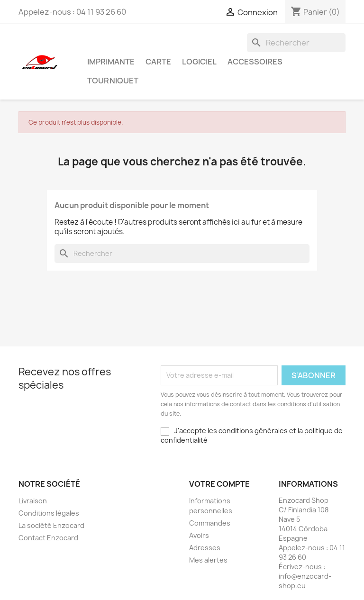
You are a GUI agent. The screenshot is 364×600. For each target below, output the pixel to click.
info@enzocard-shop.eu (305, 581)
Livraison (33, 501)
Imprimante (111, 62)
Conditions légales (49, 513)
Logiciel (199, 62)
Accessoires (255, 62)
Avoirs (199, 535)
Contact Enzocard (48, 538)
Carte (158, 62)
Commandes (210, 523)
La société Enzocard (51, 525)
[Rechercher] (296, 43)
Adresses (205, 548)
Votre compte (219, 484)
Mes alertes (208, 560)
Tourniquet (113, 81)
